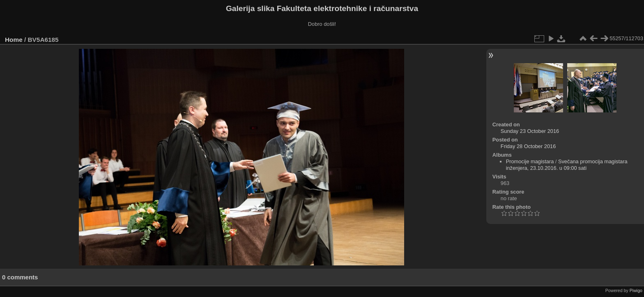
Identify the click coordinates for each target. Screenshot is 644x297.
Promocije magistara (530, 161)
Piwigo (636, 290)
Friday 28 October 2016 (528, 146)
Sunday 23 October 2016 (530, 131)
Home (14, 40)
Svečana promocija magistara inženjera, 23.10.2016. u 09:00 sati (567, 165)
